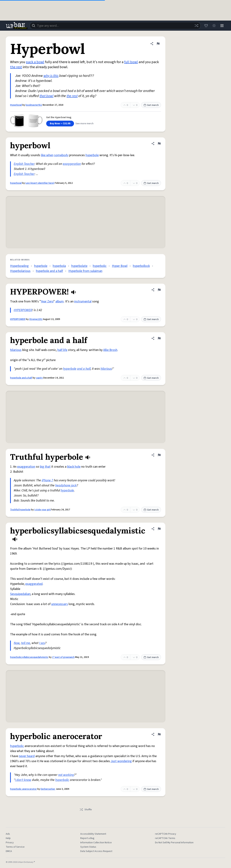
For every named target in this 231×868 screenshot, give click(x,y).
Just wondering (121, 761)
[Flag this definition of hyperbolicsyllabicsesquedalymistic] (159, 529)
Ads (8, 834)
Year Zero (47, 301)
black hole (74, 467)
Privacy (10, 843)
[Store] (206, 26)
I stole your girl (43, 510)
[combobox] (115, 26)
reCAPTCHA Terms (165, 838)
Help (8, 838)
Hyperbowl (16, 105)
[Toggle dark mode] (214, 26)
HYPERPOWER (23, 310)
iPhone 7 (47, 480)
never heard (27, 756)
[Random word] (196, 26)
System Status (88, 847)
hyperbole (92, 155)
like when (47, 155)
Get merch (151, 105)
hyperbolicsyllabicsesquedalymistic (29, 657)
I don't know (23, 780)
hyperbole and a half (49, 271)
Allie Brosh (110, 350)
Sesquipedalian (20, 594)
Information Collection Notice (96, 843)
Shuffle (86, 810)
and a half (84, 369)
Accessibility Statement (93, 834)
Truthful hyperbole (20, 510)
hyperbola (59, 266)
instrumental (83, 301)
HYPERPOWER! (18, 319)
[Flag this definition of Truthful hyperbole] (159, 455)
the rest (16, 67)
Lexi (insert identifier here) (40, 183)
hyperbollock (141, 266)
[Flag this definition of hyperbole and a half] (159, 338)
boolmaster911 (34, 105)
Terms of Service (15, 847)
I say (42, 643)
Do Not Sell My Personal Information (174, 843)
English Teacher (24, 164)
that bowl (46, 96)
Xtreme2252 (36, 319)
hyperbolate (79, 266)
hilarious (16, 350)
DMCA (9, 851)
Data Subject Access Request (96, 851)
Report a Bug (87, 838)
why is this (51, 76)
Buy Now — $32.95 (60, 124)
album (60, 301)
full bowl (131, 62)
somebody (61, 155)
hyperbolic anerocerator (23, 789)
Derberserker (48, 789)
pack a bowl (35, 62)
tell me (26, 643)
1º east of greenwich (63, 657)
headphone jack (66, 485)
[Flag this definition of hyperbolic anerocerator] (159, 734)
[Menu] (222, 26)
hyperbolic (100, 266)
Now (17, 643)
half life (62, 350)
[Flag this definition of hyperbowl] (159, 144)
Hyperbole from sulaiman (85, 271)
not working (66, 775)
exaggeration (72, 164)
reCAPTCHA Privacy (166, 834)
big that (45, 467)
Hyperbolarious (20, 271)
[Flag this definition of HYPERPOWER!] (159, 290)
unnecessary (60, 604)
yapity (39, 378)
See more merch (84, 124)
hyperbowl (16, 183)
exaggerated (34, 584)
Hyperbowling (19, 266)
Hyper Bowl (120, 266)
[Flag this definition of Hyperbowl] (158, 44)
